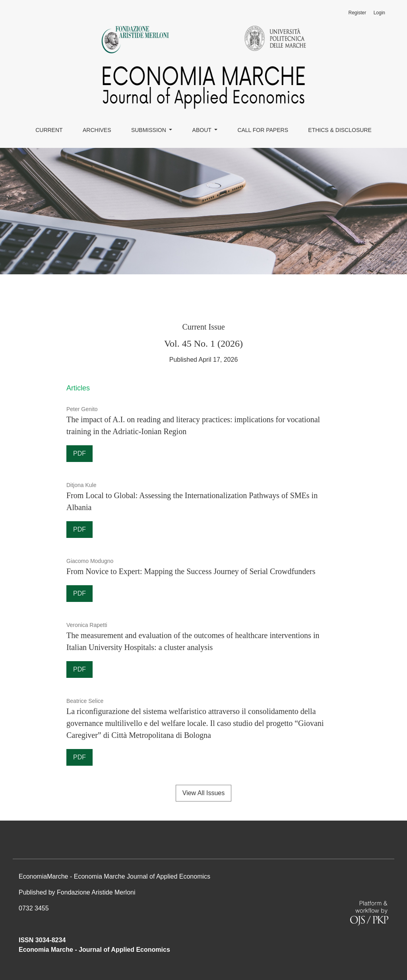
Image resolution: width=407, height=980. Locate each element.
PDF (79, 453)
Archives (97, 130)
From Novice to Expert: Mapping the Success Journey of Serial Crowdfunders (191, 571)
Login (379, 13)
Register (357, 13)
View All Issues (203, 793)
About (203, 130)
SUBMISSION (149, 130)
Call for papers (263, 130)
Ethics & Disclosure (340, 130)
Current (49, 130)
